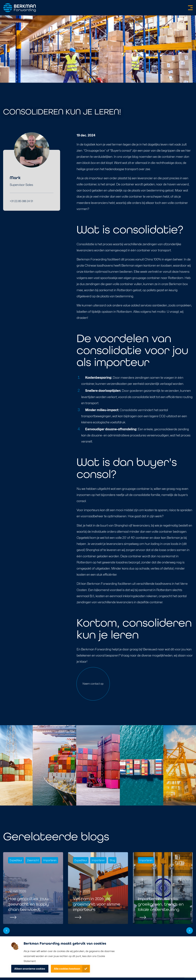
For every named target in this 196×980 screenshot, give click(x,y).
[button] (6, 931)
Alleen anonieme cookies (30, 969)
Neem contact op (93, 684)
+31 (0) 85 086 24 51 (21, 201)
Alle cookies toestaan (67, 969)
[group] (33, 888)
